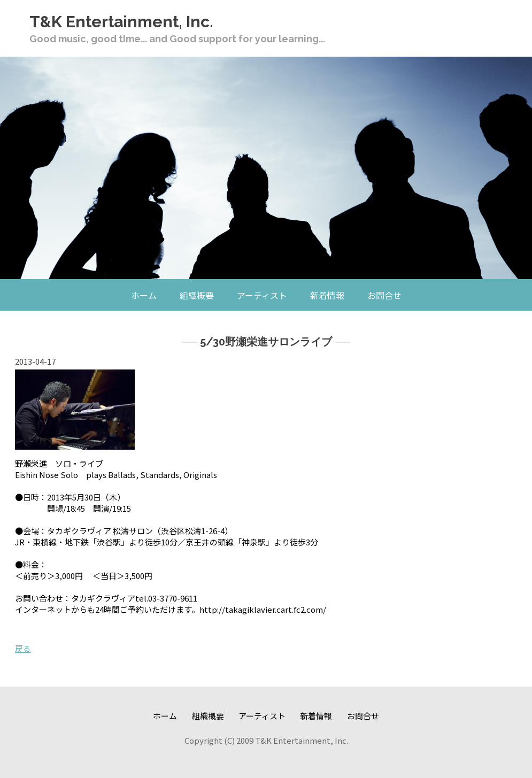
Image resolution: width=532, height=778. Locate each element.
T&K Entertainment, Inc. (121, 22)
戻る (23, 648)
